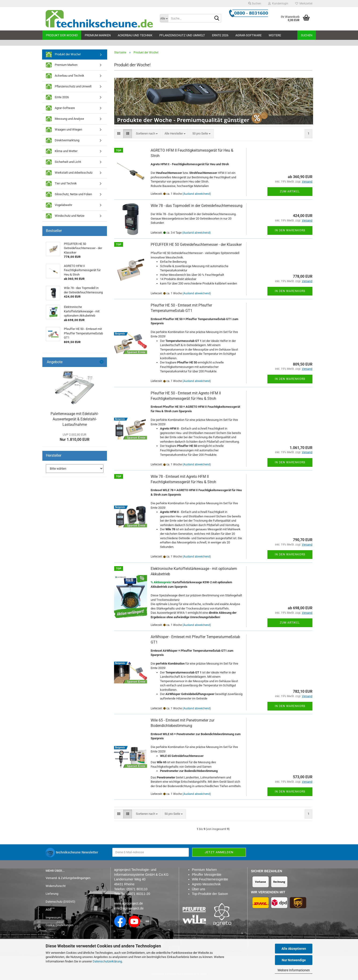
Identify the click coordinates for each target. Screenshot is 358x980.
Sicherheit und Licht (63, 162)
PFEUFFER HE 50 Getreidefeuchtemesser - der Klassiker (196, 245)
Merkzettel (304, 4)
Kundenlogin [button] (278, 4)
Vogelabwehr (59, 205)
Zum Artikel (290, 191)
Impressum (53, 918)
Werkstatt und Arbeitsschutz (69, 173)
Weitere (275, 35)
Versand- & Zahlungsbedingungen (68, 878)
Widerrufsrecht (56, 886)
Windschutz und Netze (65, 216)
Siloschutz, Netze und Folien (69, 194)
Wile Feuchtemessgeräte (210, 879)
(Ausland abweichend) (197, 194)
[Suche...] (164, 18)
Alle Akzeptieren (294, 949)
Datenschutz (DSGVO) (60, 902)
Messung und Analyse (65, 119)
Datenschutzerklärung (107, 961)
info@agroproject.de (129, 908)
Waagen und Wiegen (64, 130)
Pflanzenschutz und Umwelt (182, 35)
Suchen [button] (255, 4)
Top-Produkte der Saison (210, 894)
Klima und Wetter (62, 151)
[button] (119, 134)
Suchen (307, 35)
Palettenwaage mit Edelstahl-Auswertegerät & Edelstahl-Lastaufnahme (75, 419)
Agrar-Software (248, 35)
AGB (49, 910)
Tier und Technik (61, 184)
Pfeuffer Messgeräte (207, 875)
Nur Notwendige (294, 960)
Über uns (199, 889)
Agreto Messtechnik (206, 884)
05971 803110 (137, 889)
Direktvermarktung (63, 140)
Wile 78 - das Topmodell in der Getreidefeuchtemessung (197, 206)
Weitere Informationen (294, 970)
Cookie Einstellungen (59, 925)
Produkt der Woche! (62, 35)
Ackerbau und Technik (135, 35)
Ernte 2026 (220, 35)
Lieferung (52, 894)
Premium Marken (98, 35)
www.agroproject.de (129, 903)
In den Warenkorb (290, 230)
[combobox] (147, 134)
